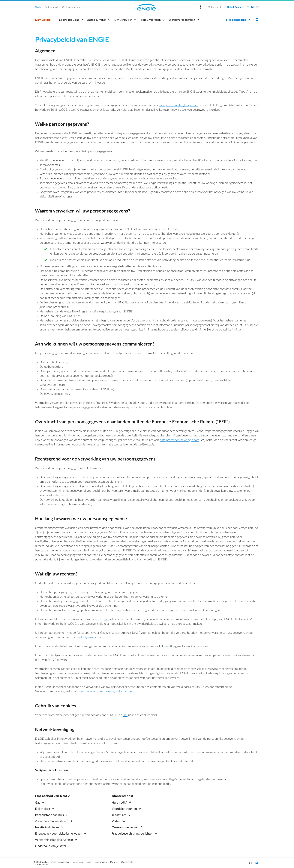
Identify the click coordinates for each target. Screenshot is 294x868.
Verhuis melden (216, 7)
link (125, 715)
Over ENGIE (127, 860)
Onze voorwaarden (60, 860)
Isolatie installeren (47, 827)
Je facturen (120, 815)
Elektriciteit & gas (69, 20)
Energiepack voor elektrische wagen (59, 833)
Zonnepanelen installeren (52, 821)
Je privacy (78, 860)
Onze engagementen (126, 827)
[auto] (201, 7)
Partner (114, 860)
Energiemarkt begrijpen (182, 20)
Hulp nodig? (120, 803)
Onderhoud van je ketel (51, 845)
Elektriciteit (43, 809)
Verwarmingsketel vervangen (54, 839)
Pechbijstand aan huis (50, 815)
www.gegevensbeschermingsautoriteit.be (105, 691)
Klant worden (43, 20)
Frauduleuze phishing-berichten (133, 833)
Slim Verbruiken (123, 20)
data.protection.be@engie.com (178, 105)
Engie (147, 7)
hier (106, 619)
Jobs (89, 860)
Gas (38, 803)
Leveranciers (101, 860)
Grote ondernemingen (73, 7)
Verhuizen (119, 821)
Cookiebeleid (42, 863)
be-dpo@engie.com (88, 637)
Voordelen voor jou (125, 809)
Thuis (38, 7)
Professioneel (52, 7)
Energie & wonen (97, 20)
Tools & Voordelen (150, 20)
